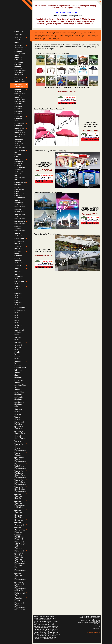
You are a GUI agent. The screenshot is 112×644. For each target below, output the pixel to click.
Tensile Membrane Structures (19, 276)
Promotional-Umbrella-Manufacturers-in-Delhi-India (20, 606)
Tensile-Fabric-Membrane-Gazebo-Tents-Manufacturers (20, 474)
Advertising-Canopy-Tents (20, 432)
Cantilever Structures (18, 410)
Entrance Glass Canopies (18, 253)
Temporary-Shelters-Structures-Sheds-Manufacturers (20, 143)
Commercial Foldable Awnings (19, 332)
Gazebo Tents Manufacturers (20, 222)
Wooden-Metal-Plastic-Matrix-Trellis (20, 537)
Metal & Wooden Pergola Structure (18, 355)
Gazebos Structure (18, 338)
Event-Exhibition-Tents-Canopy (20, 79)
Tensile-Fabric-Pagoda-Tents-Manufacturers (20, 482)
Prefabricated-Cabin (20, 594)
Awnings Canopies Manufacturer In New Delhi (20, 504)
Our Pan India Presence (20, 531)
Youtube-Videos (18, 38)
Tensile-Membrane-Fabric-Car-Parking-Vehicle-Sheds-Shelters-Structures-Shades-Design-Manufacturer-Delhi (20, 169)
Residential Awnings (19, 521)
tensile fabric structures (19, 393)
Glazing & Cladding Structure (18, 347)
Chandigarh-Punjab (19, 599)
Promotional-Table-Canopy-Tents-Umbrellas (20, 545)
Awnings (18, 265)
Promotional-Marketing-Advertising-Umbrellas (19, 425)
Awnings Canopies (18, 511)
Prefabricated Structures (20, 311)
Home (17, 42)
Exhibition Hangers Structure (18, 260)
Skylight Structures (18, 316)
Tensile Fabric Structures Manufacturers (20, 217)
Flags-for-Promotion (18, 107)
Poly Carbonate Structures (19, 302)
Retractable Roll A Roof (19, 516)
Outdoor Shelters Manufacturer (20, 228)
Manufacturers (20, 570)
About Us (18, 34)
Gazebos (18, 342)
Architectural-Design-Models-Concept (20, 153)
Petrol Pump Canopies (19, 381)
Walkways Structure (18, 326)
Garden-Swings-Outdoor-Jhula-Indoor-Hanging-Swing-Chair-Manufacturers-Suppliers (20, 96)
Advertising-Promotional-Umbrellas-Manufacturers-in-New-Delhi (20, 586)
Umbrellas (18, 271)
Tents (17, 268)
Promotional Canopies (19, 124)
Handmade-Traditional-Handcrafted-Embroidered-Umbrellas (20, 132)
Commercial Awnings (19, 526)
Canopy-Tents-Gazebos (20, 183)
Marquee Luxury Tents (19, 211)
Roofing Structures (18, 287)
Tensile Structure (18, 418)
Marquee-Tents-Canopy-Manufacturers (20, 466)
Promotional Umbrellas (19, 242)
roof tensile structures (19, 398)
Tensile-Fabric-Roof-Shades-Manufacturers (20, 489)
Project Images (20, 307)
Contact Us (19, 31)
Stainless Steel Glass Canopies (20, 387)
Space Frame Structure (20, 321)
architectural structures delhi (19, 404)
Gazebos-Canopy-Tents (20, 85)
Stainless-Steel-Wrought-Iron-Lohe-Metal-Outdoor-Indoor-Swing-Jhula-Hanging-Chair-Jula (20, 52)
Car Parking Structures (19, 282)
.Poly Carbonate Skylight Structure (19, 294)
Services (18, 414)
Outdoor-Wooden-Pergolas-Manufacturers (20, 364)
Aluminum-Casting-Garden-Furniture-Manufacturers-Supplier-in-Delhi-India (20, 68)
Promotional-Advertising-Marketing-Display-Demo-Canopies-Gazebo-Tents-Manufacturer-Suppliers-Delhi (20, 559)
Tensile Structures (18, 234)
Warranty (18, 441)
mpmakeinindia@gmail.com (94, 632)
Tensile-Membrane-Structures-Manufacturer (20, 204)
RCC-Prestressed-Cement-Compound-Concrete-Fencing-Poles (20, 193)
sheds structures (18, 376)
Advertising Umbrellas (19, 247)
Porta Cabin (19, 238)
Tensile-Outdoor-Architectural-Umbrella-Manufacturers (20, 457)
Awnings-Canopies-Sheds (18, 118)
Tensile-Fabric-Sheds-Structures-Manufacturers (20, 447)
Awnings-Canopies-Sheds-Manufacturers (20, 576)
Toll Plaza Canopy (18, 371)
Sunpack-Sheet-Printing (20, 437)
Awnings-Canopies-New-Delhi (18, 496)
